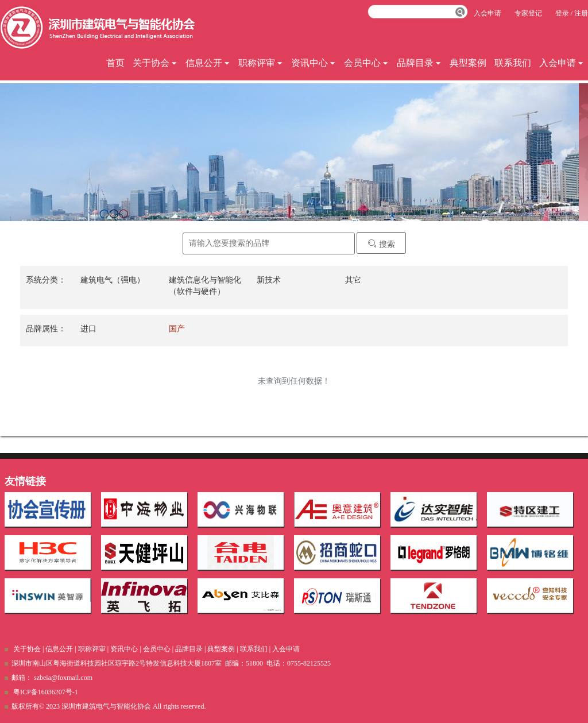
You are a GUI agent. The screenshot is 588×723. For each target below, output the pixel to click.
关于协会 (155, 63)
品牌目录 (419, 63)
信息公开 (208, 63)
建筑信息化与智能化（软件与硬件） (205, 286)
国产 (177, 329)
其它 (353, 280)
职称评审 (261, 63)
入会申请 (562, 63)
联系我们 (513, 63)
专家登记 (528, 13)
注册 (581, 13)
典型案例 (468, 63)
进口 (88, 329)
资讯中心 (314, 63)
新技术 (269, 280)
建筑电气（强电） (113, 280)
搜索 (381, 244)
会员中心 (366, 63)
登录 (562, 13)
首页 (115, 63)
